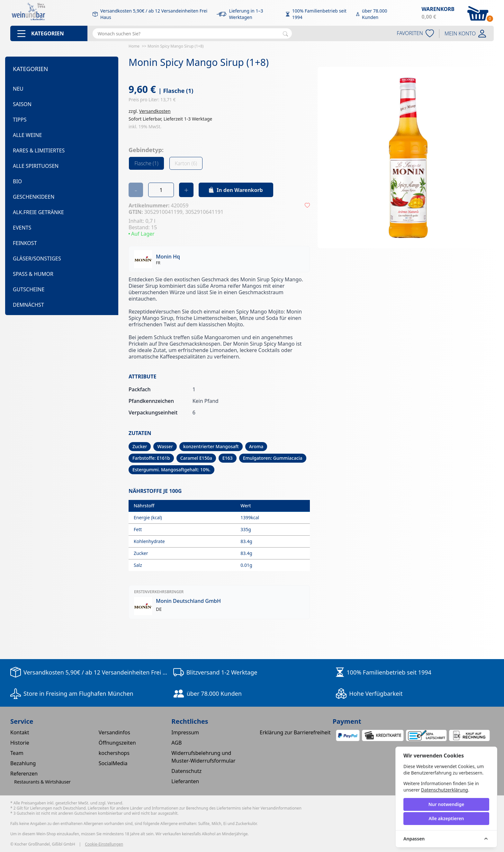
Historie (20, 743)
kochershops (114, 753)
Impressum (185, 732)
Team (17, 753)
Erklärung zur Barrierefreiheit (295, 732)
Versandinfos (114, 732)
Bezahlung (23, 763)
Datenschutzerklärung (445, 790)
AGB (176, 743)
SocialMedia (113, 763)
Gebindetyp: (146, 150)
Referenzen (24, 774)
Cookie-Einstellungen (104, 844)
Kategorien (31, 69)
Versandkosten (155, 111)
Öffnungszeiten (117, 743)
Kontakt (20, 732)
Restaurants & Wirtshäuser (42, 782)
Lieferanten (185, 781)
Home (134, 46)
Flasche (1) (146, 163)
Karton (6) (186, 163)
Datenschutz (186, 771)
